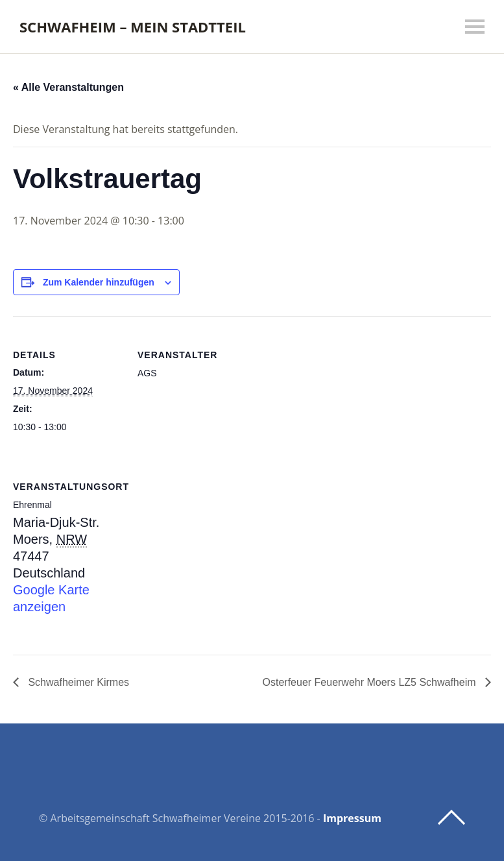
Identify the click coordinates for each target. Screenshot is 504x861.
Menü (475, 27)
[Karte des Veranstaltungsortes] (206, 538)
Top (451, 818)
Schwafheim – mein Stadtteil (133, 27)
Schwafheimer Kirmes (77, 682)
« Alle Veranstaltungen (68, 87)
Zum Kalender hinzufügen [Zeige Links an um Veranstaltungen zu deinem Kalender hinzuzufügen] (99, 282)
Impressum (352, 818)
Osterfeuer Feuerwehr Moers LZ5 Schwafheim (371, 682)
